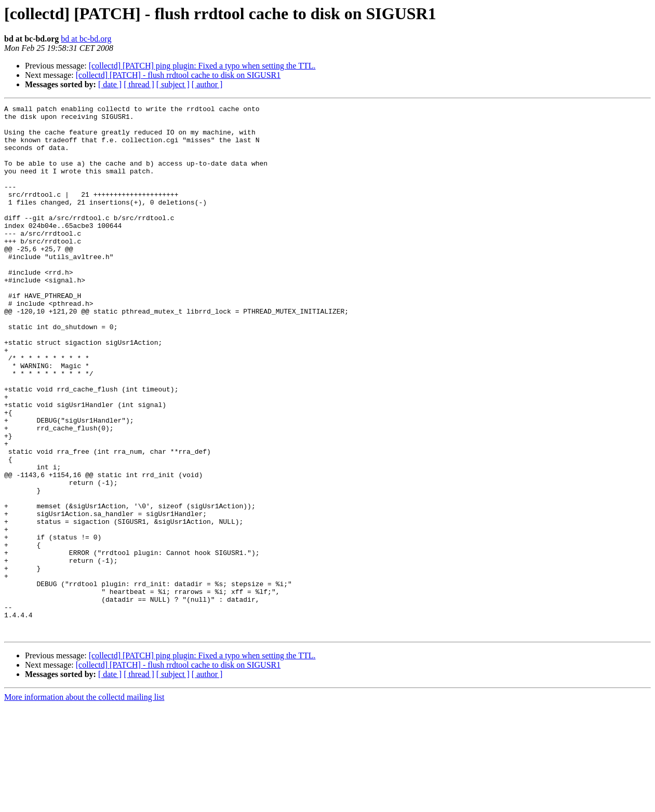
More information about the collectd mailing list (84, 803)
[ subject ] (173, 84)
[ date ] (110, 84)
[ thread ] (139, 84)
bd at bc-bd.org (86, 39)
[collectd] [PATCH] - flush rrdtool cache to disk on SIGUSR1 (178, 75)
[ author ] (207, 84)
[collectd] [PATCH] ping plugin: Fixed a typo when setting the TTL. (202, 66)
